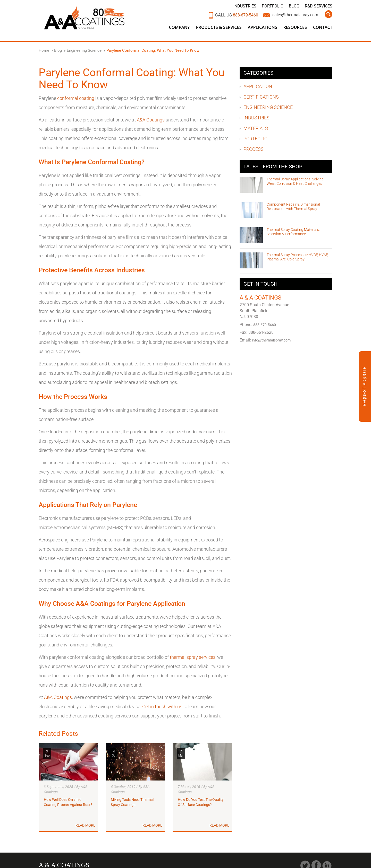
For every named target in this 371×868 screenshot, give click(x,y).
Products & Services (219, 27)
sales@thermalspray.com (293, 15)
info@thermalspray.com (272, 340)
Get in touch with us (162, 707)
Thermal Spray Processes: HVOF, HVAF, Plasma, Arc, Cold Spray (297, 257)
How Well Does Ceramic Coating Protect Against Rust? (68, 802)
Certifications (261, 97)
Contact (323, 27)
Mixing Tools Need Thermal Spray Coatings (132, 802)
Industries (245, 6)
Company (179, 27)
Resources (295, 27)
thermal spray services (193, 657)
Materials (256, 128)
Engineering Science (268, 107)
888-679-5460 (240, 15)
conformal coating (76, 98)
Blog (294, 6)
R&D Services (319, 6)
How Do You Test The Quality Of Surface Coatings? (201, 802)
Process (254, 149)
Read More (85, 825)
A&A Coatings (151, 120)
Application (258, 86)
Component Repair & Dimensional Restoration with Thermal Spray (293, 207)
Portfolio (273, 6)
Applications (263, 27)
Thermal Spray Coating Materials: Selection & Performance (293, 232)
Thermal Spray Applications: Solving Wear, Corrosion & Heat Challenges (295, 181)
